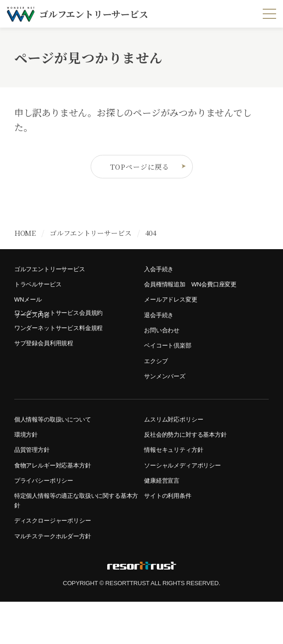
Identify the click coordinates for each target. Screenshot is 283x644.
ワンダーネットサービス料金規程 (65, 345)
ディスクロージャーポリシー (58, 560)
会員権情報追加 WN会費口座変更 (197, 292)
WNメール (30, 310)
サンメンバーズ (168, 397)
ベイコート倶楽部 (171, 362)
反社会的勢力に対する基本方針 (192, 460)
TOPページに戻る (147, 169)
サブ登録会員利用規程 (48, 362)
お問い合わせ (165, 345)
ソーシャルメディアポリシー (188, 496)
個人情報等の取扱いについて (58, 443)
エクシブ (158, 380)
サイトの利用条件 (171, 531)
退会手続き (161, 327)
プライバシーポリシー (48, 513)
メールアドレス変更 (175, 310)
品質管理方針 (35, 478)
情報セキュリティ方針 (178, 478)
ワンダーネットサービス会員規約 (65, 327)
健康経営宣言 (165, 513)
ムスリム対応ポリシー (178, 443)
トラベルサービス (41, 292)
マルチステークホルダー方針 (58, 577)
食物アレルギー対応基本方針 (58, 496)
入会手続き (161, 274)
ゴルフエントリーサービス (55, 274)
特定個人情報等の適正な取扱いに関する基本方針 (75, 536)
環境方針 (28, 460)
